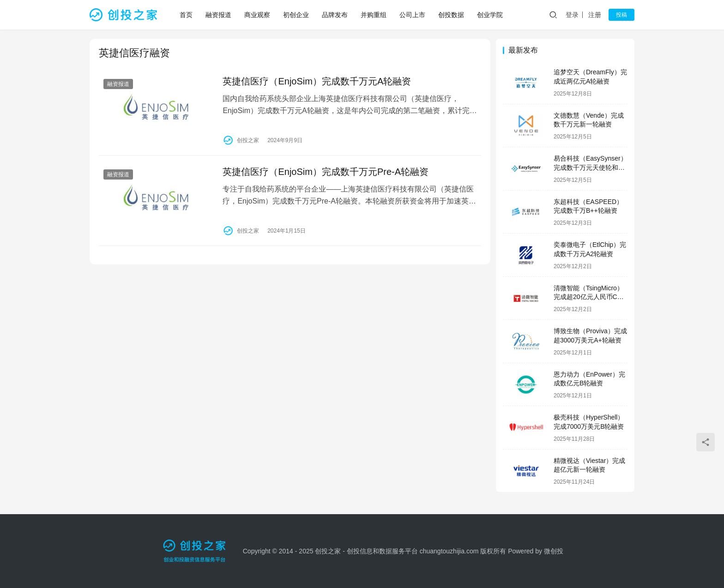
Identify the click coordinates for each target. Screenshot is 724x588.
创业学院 (490, 15)
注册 (595, 15)
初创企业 (296, 15)
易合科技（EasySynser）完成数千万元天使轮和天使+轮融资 (590, 167)
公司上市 (413, 15)
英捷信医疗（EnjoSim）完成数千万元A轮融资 (316, 81)
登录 (572, 15)
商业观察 (258, 15)
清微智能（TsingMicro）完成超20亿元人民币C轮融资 (589, 297)
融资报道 (219, 15)
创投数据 (452, 15)
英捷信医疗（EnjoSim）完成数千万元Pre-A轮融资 (325, 171)
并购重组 (374, 15)
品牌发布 (335, 15)
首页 (187, 15)
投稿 (621, 15)
